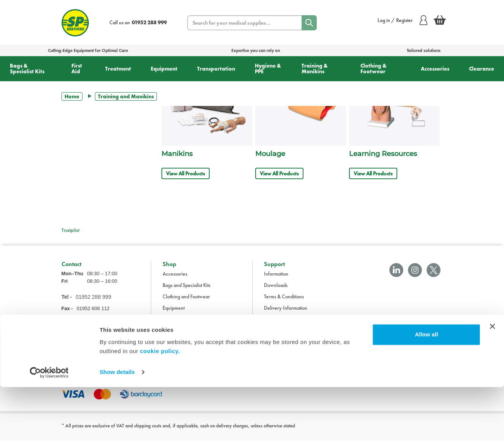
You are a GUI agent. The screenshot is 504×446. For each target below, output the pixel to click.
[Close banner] (492, 385)
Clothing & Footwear (374, 69)
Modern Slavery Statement (292, 347)
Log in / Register (402, 20)
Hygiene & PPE (268, 69)
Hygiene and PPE (181, 336)
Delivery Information (286, 313)
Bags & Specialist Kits (27, 69)
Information (276, 279)
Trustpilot (70, 230)
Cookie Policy (278, 336)
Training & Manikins (315, 69)
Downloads (276, 290)
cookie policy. (160, 410)
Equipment (164, 69)
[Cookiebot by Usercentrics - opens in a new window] (49, 431)
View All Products (186, 173)
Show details (117, 431)
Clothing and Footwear (186, 302)
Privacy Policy (279, 325)
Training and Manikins (186, 347)
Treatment (118, 69)
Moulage (270, 154)
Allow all (426, 393)
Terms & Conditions (284, 302)
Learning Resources (383, 154)
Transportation (216, 69)
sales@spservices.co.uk (86, 326)
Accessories (435, 69)
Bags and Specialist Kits (186, 290)
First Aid (77, 69)
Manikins (177, 154)
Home (72, 96)
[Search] (309, 23)
